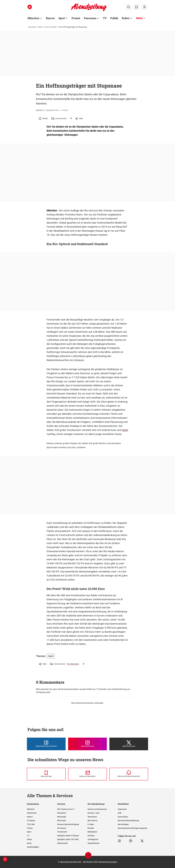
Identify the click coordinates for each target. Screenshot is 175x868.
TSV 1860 (31, 824)
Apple (125, 430)
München (33, 18)
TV (105, 18)
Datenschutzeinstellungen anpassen (133, 828)
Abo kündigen (123, 824)
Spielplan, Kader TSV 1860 (68, 839)
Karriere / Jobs (94, 813)
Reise (29, 843)
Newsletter (62, 813)
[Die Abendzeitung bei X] (129, 744)
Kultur (126, 18)
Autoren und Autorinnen (97, 809)
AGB (120, 813)
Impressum (122, 809)
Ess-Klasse (62, 828)
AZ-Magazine (93, 839)
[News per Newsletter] (87, 774)
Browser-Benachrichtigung (68, 824)
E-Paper (91, 824)
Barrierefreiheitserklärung (128, 821)
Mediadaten (92, 832)
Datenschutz (123, 817)
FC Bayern (31, 821)
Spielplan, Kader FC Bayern (68, 836)
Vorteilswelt (62, 832)
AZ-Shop (91, 836)
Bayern (50, 18)
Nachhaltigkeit (33, 847)
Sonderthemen (94, 843)
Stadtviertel (32, 813)
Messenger (62, 817)
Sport (62, 18)
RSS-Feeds (62, 821)
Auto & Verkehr (51, 27)
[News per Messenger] (46, 774)
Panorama (90, 18)
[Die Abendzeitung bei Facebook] (46, 744)
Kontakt (91, 828)
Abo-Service (92, 821)
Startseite (32, 27)
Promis (76, 18)
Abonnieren (92, 817)
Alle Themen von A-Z (66, 809)
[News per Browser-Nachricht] (129, 774)
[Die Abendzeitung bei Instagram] (87, 744)
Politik (114, 18)
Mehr (140, 18)
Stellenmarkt (62, 843)
